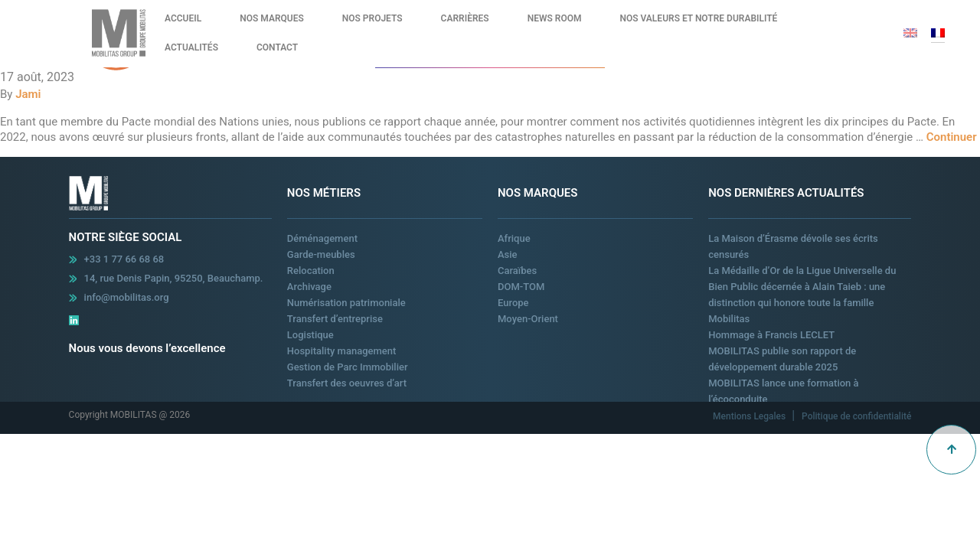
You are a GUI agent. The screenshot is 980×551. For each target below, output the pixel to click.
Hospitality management (342, 351)
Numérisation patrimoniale (346, 303)
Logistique (310, 335)
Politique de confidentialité (856, 416)
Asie (508, 254)
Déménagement (322, 238)
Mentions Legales (750, 416)
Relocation (311, 271)
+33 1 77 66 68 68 (124, 259)
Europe (513, 303)
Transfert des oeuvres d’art (347, 383)
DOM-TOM (521, 287)
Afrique (514, 238)
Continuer (952, 137)
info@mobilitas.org (127, 297)
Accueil (183, 18)
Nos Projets (372, 18)
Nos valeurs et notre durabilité (698, 18)
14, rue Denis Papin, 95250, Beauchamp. (174, 278)
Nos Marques (272, 18)
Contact (277, 47)
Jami (28, 94)
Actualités (191, 47)
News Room (555, 18)
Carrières (465, 18)
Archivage (309, 287)
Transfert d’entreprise (335, 319)
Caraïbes (517, 271)
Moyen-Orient (528, 319)
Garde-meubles (321, 254)
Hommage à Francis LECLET (771, 335)
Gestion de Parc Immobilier (348, 367)
